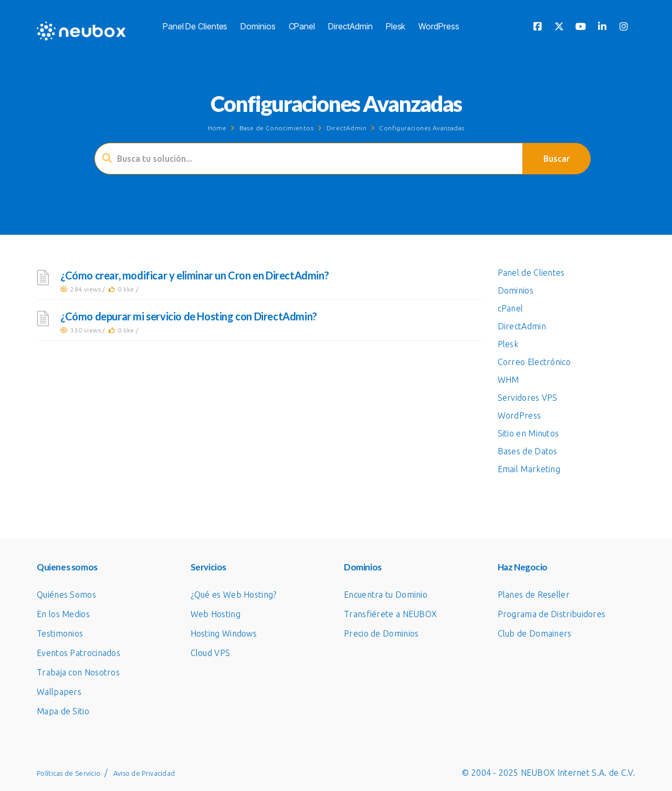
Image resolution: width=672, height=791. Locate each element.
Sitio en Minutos (528, 433)
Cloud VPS (211, 653)
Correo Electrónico (534, 362)
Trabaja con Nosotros (78, 672)
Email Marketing (529, 469)
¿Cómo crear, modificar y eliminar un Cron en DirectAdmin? (195, 275)
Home (217, 128)
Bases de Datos (528, 451)
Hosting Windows (224, 633)
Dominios (258, 26)
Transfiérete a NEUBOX (390, 614)
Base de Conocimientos (276, 128)
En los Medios (63, 614)
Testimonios (60, 633)
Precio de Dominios (381, 633)
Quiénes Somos (66, 595)
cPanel (302, 26)
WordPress (439, 26)
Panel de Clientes (195, 26)
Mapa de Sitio (63, 711)
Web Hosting (216, 614)
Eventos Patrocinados (78, 653)
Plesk (396, 26)
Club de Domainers (535, 633)
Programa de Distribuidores (552, 614)
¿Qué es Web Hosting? (234, 595)
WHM (508, 380)
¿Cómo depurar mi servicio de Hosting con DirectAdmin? (189, 316)
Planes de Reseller (534, 595)
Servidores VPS (528, 398)
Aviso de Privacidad (144, 773)
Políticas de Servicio (69, 773)
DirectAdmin (350, 26)
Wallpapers (59, 692)
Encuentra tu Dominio (386, 595)
